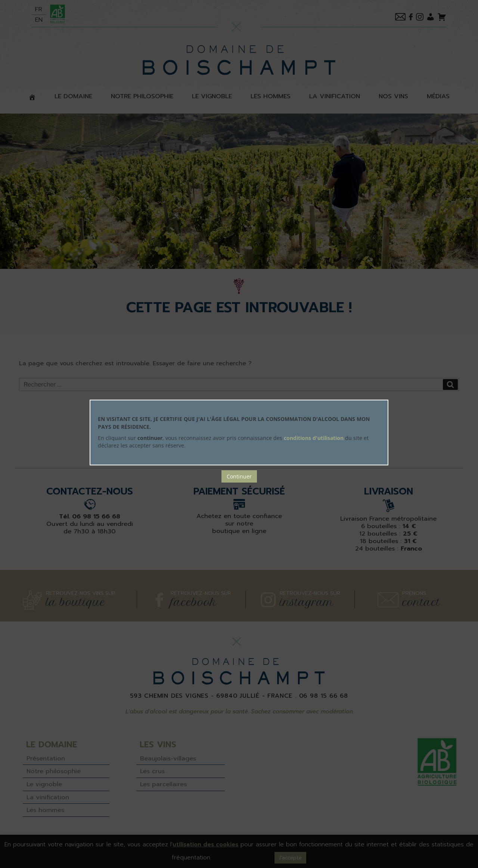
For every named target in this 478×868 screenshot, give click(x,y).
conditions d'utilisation (314, 438)
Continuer (239, 476)
